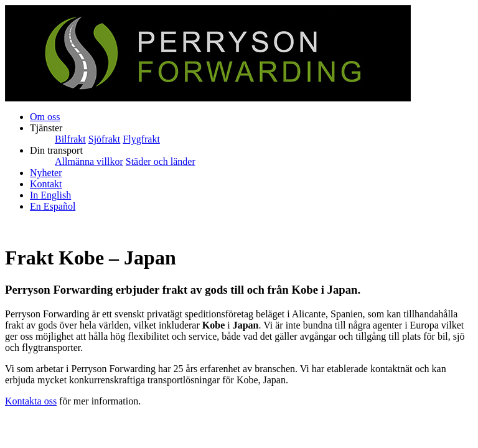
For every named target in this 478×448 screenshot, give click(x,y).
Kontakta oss (31, 401)
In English (50, 195)
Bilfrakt (70, 139)
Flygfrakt (141, 139)
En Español (53, 206)
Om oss (45, 117)
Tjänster (46, 128)
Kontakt (46, 184)
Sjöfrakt (105, 139)
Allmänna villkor (89, 161)
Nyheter (46, 173)
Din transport (56, 150)
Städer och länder (161, 161)
